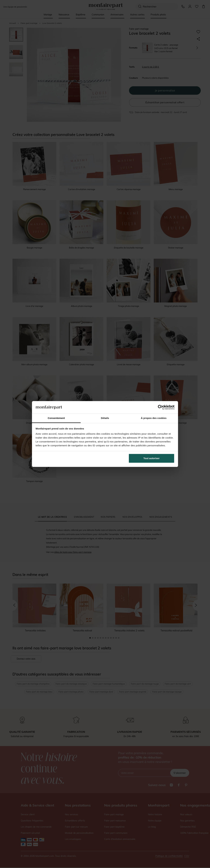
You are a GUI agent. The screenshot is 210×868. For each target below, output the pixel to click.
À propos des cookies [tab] (154, 418)
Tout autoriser (152, 458)
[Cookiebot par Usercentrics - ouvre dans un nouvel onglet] (160, 407)
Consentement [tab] (56, 418)
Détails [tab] (105, 418)
